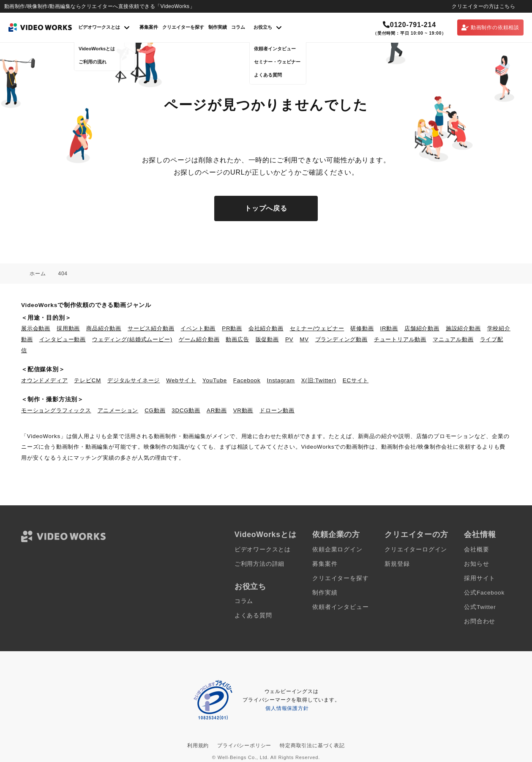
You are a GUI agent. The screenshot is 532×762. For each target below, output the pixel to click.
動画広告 (237, 339)
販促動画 (267, 339)
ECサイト (356, 380)
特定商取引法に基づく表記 (312, 746)
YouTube (215, 380)
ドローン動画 (277, 410)
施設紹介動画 (463, 328)
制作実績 (218, 27)
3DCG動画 (186, 410)
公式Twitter (480, 607)
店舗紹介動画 (422, 328)
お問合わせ (480, 621)
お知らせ (476, 564)
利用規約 (198, 746)
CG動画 (155, 410)
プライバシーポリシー (244, 746)
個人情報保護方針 (287, 708)
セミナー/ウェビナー (317, 328)
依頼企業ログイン (337, 550)
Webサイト (181, 380)
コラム (238, 27)
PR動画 (232, 328)
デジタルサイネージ (134, 380)
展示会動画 (36, 328)
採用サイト (480, 578)
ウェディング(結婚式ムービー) (132, 339)
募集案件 (149, 27)
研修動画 (362, 328)
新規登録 (397, 564)
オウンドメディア (44, 380)
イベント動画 (198, 328)
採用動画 (68, 328)
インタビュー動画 (63, 339)
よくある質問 (253, 615)
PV (289, 339)
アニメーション (118, 410)
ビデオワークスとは (263, 550)
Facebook (247, 380)
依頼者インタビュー (340, 607)
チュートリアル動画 (400, 339)
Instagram (281, 380)
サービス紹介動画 (151, 328)
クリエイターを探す (183, 27)
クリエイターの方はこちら (483, 6)
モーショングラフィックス (56, 410)
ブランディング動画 (341, 339)
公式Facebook (484, 593)
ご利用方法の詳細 (259, 564)
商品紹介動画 (104, 328)
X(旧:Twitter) (319, 380)
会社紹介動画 (266, 328)
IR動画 (389, 328)
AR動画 (217, 410)
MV (304, 339)
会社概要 (476, 550)
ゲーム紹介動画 (199, 339)
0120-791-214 (409, 25)
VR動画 (243, 410)
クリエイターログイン (416, 550)
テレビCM (87, 380)
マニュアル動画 (453, 339)
